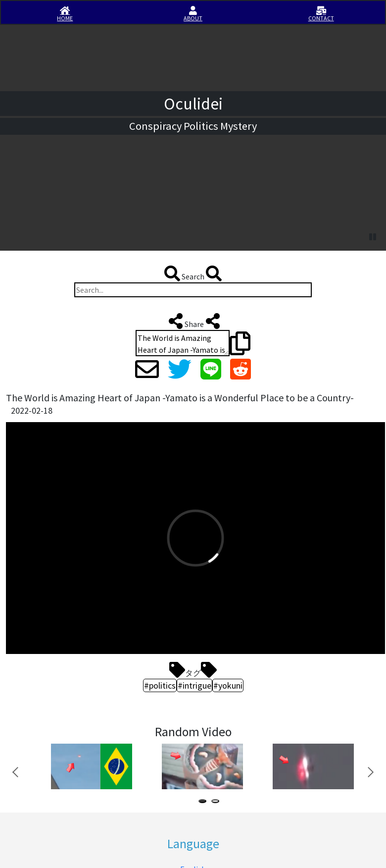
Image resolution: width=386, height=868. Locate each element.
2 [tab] (217, 802)
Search (193, 273)
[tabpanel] (91, 766)
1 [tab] (204, 802)
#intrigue (194, 685)
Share (193, 321)
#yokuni (228, 685)
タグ (193, 670)
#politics (160, 685)
